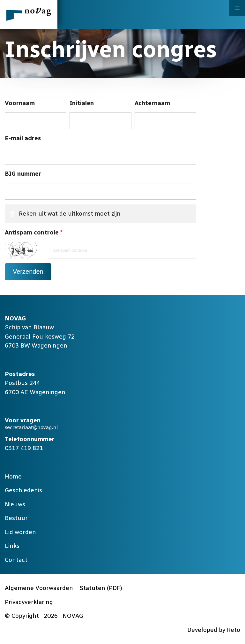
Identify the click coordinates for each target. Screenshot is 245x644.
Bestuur (16, 518)
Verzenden (28, 272)
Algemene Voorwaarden (39, 588)
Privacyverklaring (29, 602)
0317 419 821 (24, 448)
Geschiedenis (23, 490)
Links (12, 546)
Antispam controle (33, 233)
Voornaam (20, 103)
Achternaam (152, 103)
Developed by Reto (214, 630)
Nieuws (15, 504)
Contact (16, 560)
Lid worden (20, 532)
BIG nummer (23, 174)
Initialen (82, 103)
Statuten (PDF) (101, 588)
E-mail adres (23, 138)
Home (13, 476)
